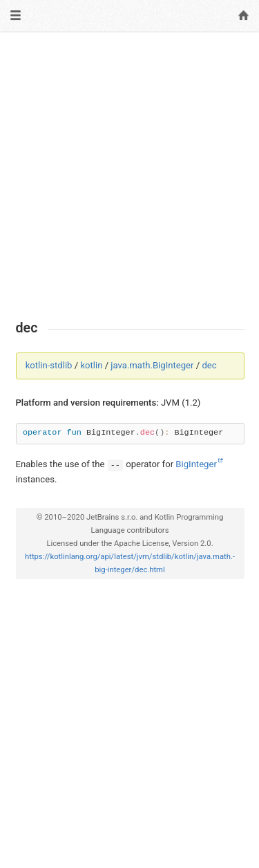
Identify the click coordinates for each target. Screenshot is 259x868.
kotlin (91, 365)
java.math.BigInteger (152, 365)
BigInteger (196, 464)
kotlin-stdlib (49, 365)
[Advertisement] (129, 176)
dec (209, 365)
